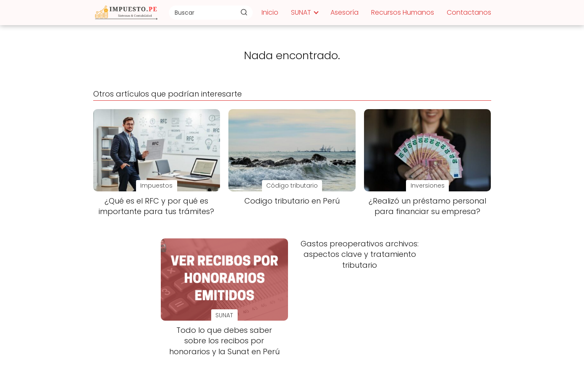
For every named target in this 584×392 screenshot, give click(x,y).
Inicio (270, 12)
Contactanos (469, 12)
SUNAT (301, 12)
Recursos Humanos (403, 12)
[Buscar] (244, 12)
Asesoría (344, 12)
